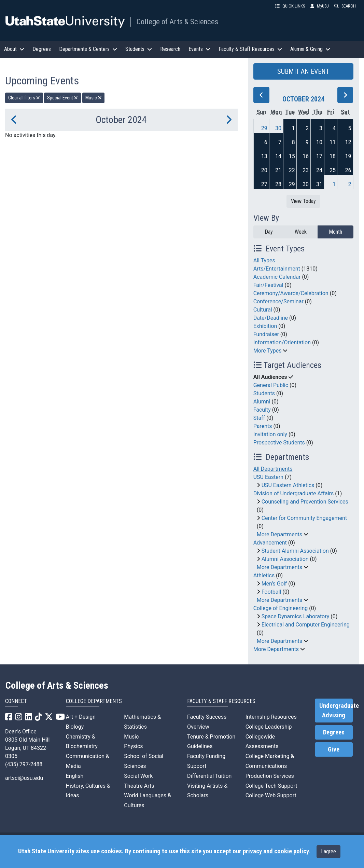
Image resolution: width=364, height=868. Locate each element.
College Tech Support (271, 786)
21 (278, 170)
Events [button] (199, 49)
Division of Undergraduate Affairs (294, 493)
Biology (75, 727)
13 (264, 156)
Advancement (270, 543)
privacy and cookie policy (276, 851)
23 (306, 170)
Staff (259, 418)
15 (292, 156)
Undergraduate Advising (336, 711)
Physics (133, 746)
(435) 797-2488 (24, 764)
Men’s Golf (274, 584)
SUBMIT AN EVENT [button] (303, 71)
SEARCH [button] (345, 6)
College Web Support (271, 795)
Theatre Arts (139, 786)
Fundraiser (266, 334)
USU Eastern (268, 477)
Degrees (42, 49)
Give (334, 749)
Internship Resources (271, 717)
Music (131, 737)
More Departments (279, 534)
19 (348, 156)
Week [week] (301, 232)
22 (292, 170)
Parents (263, 426)
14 (278, 156)
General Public (271, 385)
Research (170, 49)
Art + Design (81, 717)
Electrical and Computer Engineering (306, 625)
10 (319, 142)
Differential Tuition (209, 776)
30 (278, 128)
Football (271, 592)
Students (264, 393)
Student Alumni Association (295, 551)
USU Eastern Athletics (288, 485)
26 (348, 170)
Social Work (138, 776)
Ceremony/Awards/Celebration (291, 293)
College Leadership (269, 727)
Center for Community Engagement (304, 518)
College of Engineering (281, 608)
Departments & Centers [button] (88, 49)
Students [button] (139, 49)
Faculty (262, 410)
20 (264, 170)
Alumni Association (285, 559)
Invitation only (270, 434)
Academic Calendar (277, 277)
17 (319, 156)
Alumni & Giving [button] (310, 49)
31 (319, 184)
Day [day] (269, 232)
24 (319, 170)
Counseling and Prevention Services (305, 502)
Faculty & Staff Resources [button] (250, 49)
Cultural (263, 310)
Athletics (264, 575)
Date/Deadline (271, 318)
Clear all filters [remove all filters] (24, 98)
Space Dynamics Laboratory (296, 616)
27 (264, 184)
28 (278, 184)
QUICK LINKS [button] (290, 6)
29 (264, 128)
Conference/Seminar (278, 301)
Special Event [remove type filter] (62, 98)
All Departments (273, 469)
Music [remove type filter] (94, 98)
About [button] (14, 49)
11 (333, 142)
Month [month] (335, 232)
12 (348, 142)
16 (306, 156)
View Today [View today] (303, 201)
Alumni (262, 402)
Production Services (270, 776)
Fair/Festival (268, 285)
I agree (328, 851)
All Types (264, 260)
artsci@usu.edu (24, 778)
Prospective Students (279, 443)
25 (333, 170)
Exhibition (265, 326)
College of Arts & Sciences (177, 22)
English (75, 776)
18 (333, 156)
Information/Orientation (282, 342)
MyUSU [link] (320, 6)
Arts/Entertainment (277, 269)
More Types (268, 351)
